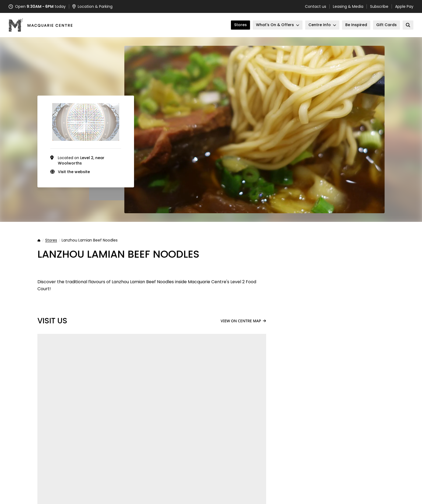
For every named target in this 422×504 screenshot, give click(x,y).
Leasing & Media (348, 6)
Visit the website (74, 172)
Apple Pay (404, 6)
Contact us (316, 6)
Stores (51, 240)
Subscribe (379, 6)
